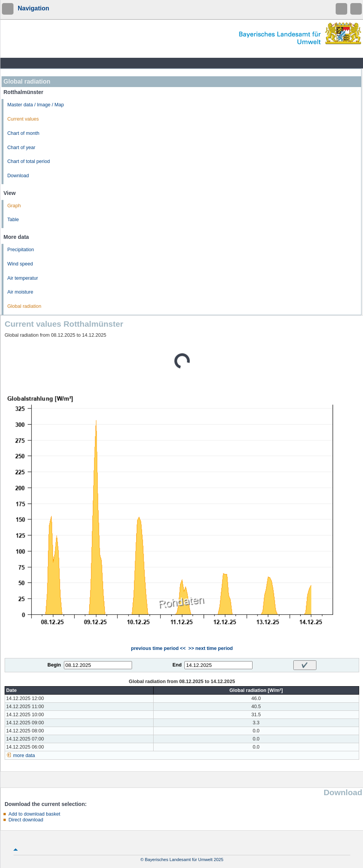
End (177, 665)
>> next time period (210, 648)
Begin (54, 665)
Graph (14, 206)
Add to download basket (34, 814)
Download (18, 176)
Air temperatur (23, 278)
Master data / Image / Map (36, 105)
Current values (23, 119)
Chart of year (21, 148)
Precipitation (21, 250)
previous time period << (158, 648)
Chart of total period (29, 161)
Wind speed (20, 264)
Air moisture (20, 292)
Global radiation (24, 306)
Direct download (26, 820)
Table (13, 220)
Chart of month (23, 133)
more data (24, 756)
